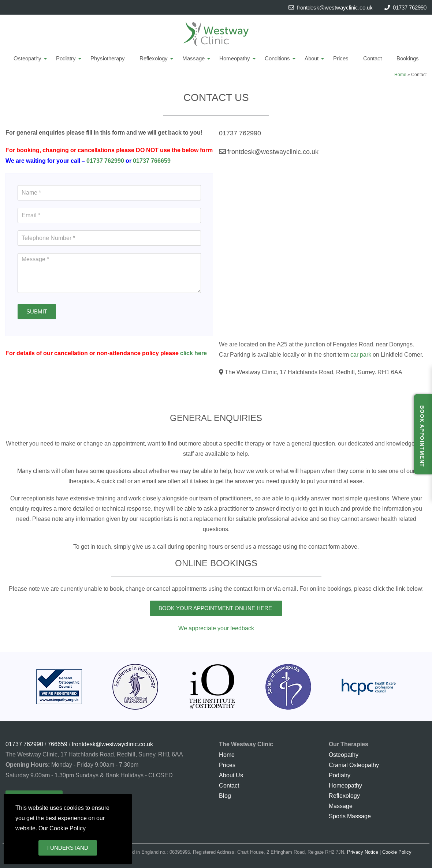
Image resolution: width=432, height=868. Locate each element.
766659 (57, 744)
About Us (231, 775)
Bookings (408, 58)
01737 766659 (152, 161)
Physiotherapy (108, 58)
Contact (373, 58)
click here (193, 353)
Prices (341, 58)
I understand (68, 848)
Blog (225, 796)
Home (400, 74)
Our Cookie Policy (62, 828)
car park (361, 354)
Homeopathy (235, 58)
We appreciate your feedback (216, 628)
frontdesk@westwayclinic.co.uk (331, 7)
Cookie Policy (397, 852)
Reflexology (154, 58)
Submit (37, 311)
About (312, 58)
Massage (193, 58)
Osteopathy (27, 58)
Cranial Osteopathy (354, 765)
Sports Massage (350, 816)
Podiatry (66, 58)
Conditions (277, 58)
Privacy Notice (363, 852)
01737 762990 (410, 7)
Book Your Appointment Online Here (216, 608)
